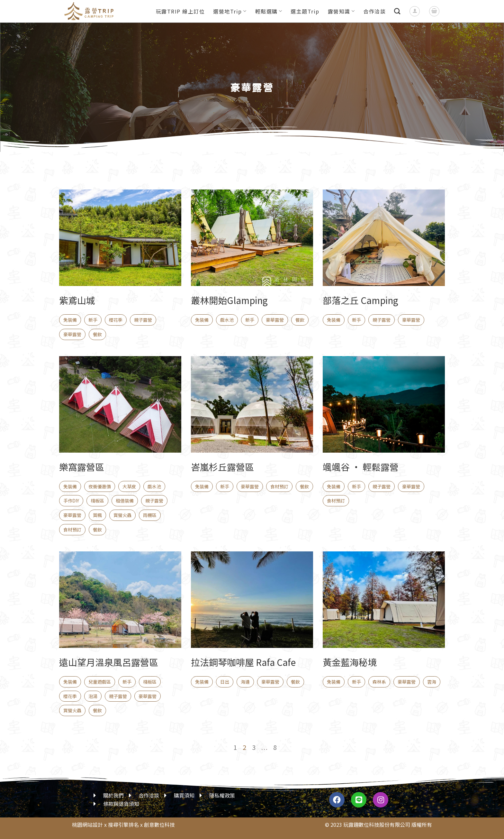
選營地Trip (230, 11)
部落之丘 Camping (360, 300)
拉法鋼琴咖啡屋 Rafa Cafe (243, 662)
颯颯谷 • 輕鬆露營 (361, 467)
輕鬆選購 (269, 11)
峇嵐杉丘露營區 (222, 467)
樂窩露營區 (82, 467)
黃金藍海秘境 (350, 662)
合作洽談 (374, 11)
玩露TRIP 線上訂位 (180, 11)
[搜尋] (397, 11)
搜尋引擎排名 (123, 825)
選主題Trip (305, 11)
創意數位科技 (159, 825)
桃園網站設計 (87, 825)
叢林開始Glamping (229, 300)
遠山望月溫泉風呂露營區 (109, 662)
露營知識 (342, 11)
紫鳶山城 (77, 300)
